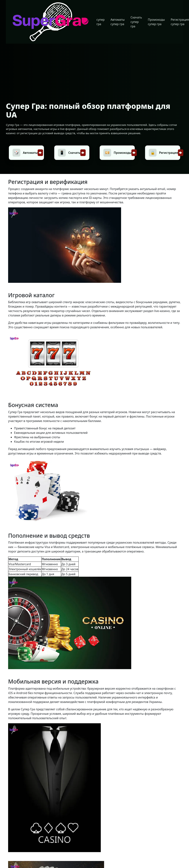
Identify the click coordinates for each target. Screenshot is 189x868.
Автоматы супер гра (118, 22)
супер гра (101, 22)
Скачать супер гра (136, 22)
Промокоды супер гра (156, 22)
